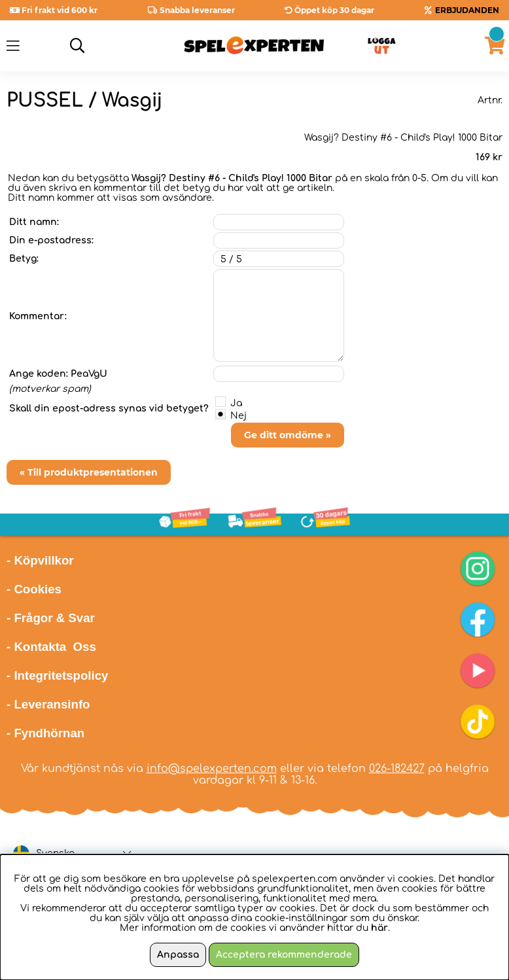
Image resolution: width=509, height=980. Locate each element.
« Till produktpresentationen (89, 472)
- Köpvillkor (40, 560)
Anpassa (178, 955)
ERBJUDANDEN (467, 10)
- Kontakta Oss (51, 647)
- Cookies (34, 589)
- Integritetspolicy (58, 675)
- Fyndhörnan (45, 733)
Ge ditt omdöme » (288, 435)
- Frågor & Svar (51, 618)
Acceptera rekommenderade (284, 955)
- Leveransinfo (48, 704)
